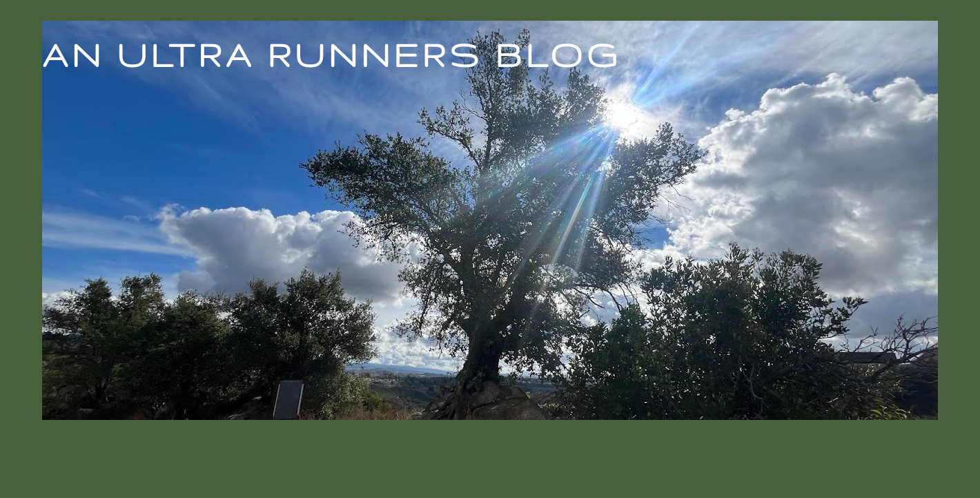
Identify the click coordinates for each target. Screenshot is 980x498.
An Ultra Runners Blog (331, 55)
